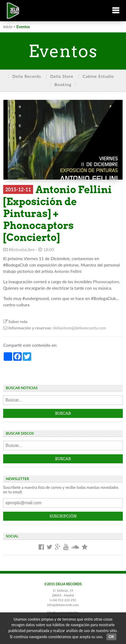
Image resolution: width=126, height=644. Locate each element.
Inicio (8, 27)
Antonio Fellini (68, 271)
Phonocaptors (106, 281)
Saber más (15, 321)
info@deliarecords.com (63, 605)
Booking (63, 84)
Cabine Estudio (98, 76)
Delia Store (62, 76)
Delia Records (27, 76)
